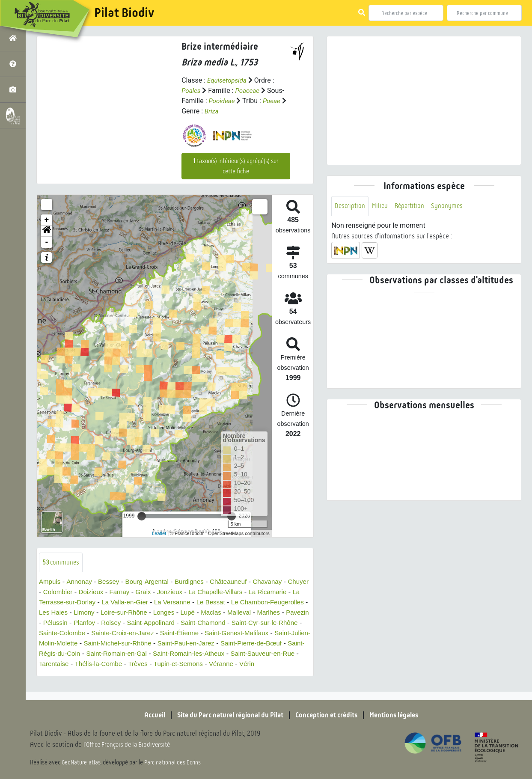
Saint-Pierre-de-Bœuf (164, 654)
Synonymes (451, 206)
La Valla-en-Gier (176, 603)
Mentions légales (403, 715)
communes (62, 563)
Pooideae (222, 101)
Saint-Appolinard (244, 623)
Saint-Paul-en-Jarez (95, 654)
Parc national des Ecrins (175, 763)
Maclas (294, 613)
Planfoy (174, 623)
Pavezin (113, 623)
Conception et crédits (330, 715)
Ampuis (50, 582)
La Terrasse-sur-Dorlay (110, 603)
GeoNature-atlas (82, 763)
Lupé (269, 613)
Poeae (274, 101)
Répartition (412, 206)
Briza (212, 111)
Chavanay (279, 582)
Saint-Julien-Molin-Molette (200, 644)
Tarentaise (264, 665)
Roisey (202, 623)
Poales (192, 91)
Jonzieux (200, 593)
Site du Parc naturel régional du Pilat (226, 715)
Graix (172, 593)
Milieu (381, 206)
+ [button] (47, 220)
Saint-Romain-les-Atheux (130, 665)
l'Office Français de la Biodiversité (131, 745)
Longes (245, 613)
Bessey (112, 582)
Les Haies (128, 613)
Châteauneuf (238, 582)
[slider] (142, 516)
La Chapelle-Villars (248, 593)
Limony (160, 613)
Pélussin (144, 623)
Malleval (52, 623)
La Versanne (226, 603)
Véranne (173, 675)
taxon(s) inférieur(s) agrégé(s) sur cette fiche (236, 166)
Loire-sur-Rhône (202, 613)
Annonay (81, 582)
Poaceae (249, 91)
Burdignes (197, 582)
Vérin (200, 675)
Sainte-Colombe (176, 634)
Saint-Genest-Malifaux (120, 644)
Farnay (148, 593)
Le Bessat (266, 603)
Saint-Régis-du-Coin (234, 654)
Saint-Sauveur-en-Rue (208, 665)
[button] (47, 231)
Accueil (144, 715)
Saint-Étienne (59, 644)
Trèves (85, 675)
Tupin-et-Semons (128, 675)
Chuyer (50, 593)
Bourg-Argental (152, 582)
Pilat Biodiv (124, 13)
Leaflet (159, 533)
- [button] (47, 242)
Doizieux (117, 593)
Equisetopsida (228, 80)
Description (351, 206)
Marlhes (82, 623)
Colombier (83, 593)
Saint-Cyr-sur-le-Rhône (110, 634)
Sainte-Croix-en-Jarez (240, 634)
